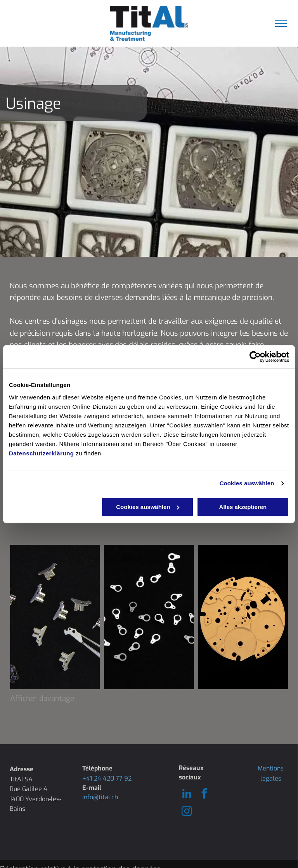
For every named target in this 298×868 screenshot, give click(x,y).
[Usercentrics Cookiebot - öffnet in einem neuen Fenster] (255, 357)
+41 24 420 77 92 (107, 778)
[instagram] (187, 812)
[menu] (281, 23)
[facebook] (204, 795)
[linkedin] (187, 795)
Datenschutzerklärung (42, 453)
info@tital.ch (100, 797)
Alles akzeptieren (243, 507)
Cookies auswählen (247, 483)
